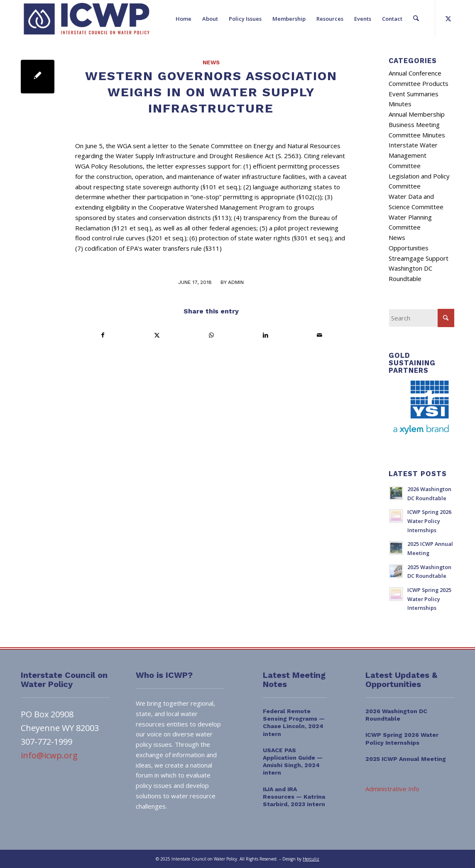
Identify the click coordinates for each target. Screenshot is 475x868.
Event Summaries (414, 94)
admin (236, 282)
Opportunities (409, 248)
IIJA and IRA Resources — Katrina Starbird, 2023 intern (294, 797)
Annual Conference (415, 73)
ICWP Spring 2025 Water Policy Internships (429, 599)
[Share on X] (157, 335)
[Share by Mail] (320, 335)
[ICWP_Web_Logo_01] (87, 19)
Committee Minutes (417, 135)
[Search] (416, 19)
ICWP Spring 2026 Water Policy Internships (429, 521)
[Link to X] (448, 18)
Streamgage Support (419, 258)
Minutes (400, 104)
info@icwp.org (49, 755)
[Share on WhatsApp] (211, 335)
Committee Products (419, 83)
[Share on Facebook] (103, 335)
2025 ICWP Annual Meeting (406, 759)
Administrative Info (392, 789)
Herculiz (311, 859)
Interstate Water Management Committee (413, 155)
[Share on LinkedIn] (265, 335)
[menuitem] (184, 19)
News (211, 62)
